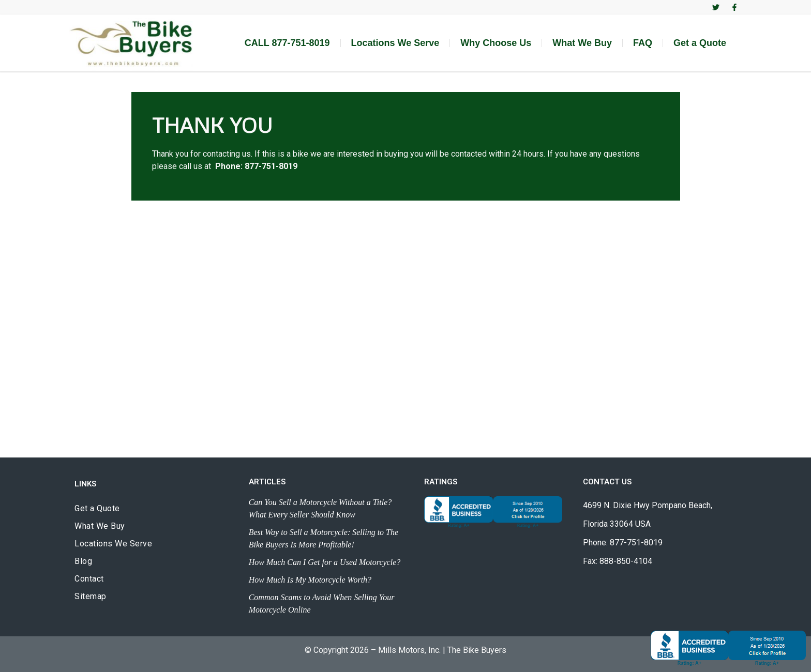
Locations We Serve (395, 43)
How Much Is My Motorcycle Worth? (310, 580)
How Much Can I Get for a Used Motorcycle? (325, 562)
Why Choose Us (496, 43)
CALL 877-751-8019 (287, 43)
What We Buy (582, 43)
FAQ (643, 43)
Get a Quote (700, 43)
